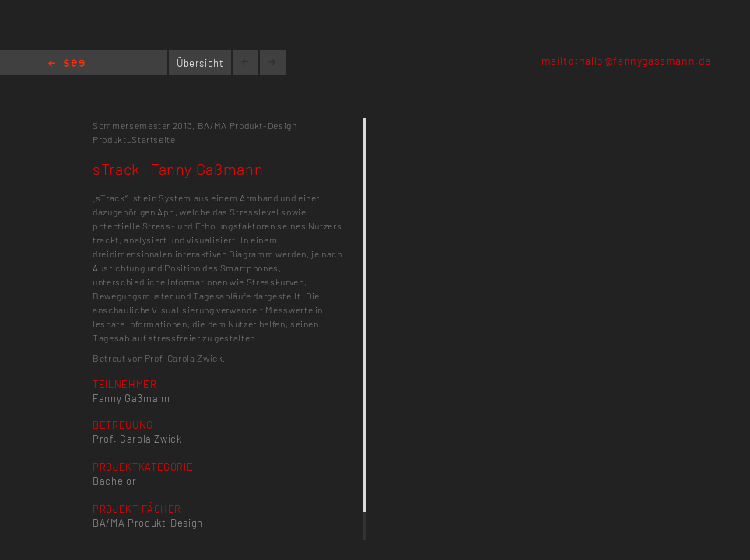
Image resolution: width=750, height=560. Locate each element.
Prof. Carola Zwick (137, 439)
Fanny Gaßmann (131, 398)
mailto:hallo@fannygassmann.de (626, 60)
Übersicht (200, 63)
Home (67, 64)
